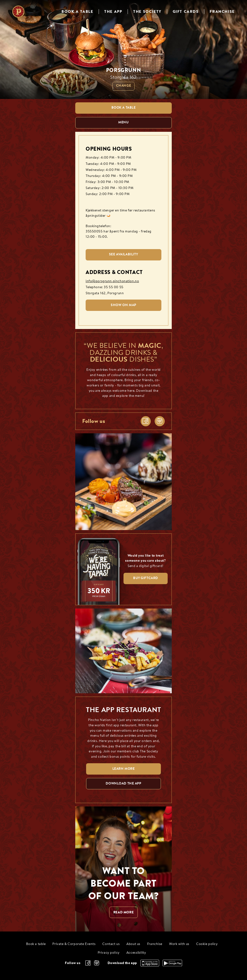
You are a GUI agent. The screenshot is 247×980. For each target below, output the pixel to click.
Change (123, 86)
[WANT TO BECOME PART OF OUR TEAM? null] (123, 869)
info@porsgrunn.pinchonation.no (112, 281)
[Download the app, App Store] (150, 965)
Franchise (155, 944)
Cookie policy (207, 944)
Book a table (36, 944)
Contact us (111, 944)
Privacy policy (109, 953)
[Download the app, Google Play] (172, 965)
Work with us (179, 944)
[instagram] (160, 421)
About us (133, 944)
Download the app (122, 963)
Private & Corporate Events (74, 944)
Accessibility (136, 953)
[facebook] (146, 421)
